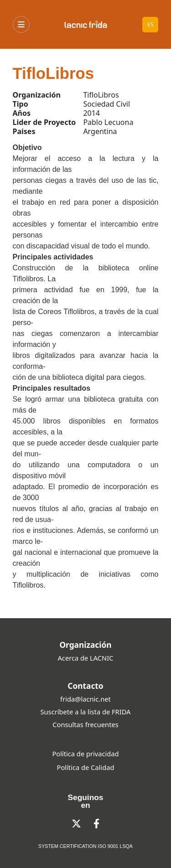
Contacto (85, 686)
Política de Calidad (86, 767)
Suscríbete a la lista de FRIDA (86, 712)
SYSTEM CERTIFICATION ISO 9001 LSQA (85, 846)
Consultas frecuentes (85, 724)
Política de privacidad (85, 754)
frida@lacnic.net (85, 699)
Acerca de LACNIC (86, 658)
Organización (85, 645)
